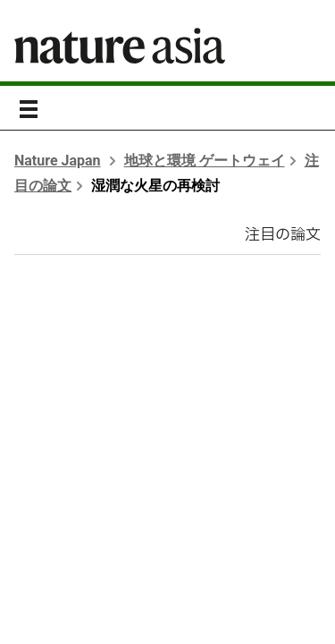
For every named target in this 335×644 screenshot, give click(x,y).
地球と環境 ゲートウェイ (205, 161)
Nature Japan (58, 161)
